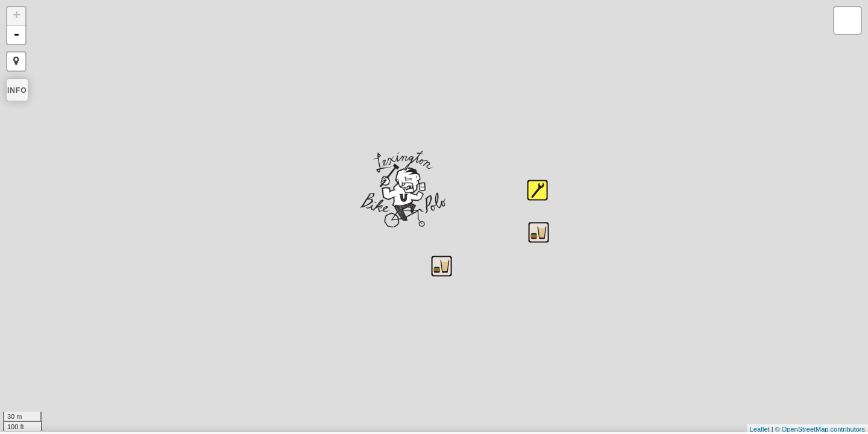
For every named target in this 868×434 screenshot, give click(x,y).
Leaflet (760, 429)
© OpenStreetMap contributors (820, 429)
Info (17, 90)
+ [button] (17, 16)
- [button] (16, 35)
